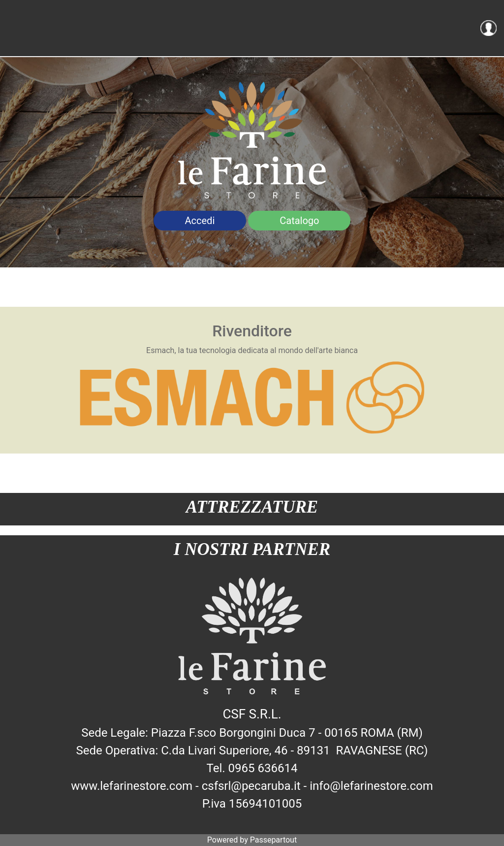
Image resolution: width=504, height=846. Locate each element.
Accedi (200, 221)
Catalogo (299, 221)
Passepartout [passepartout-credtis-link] (273, 840)
